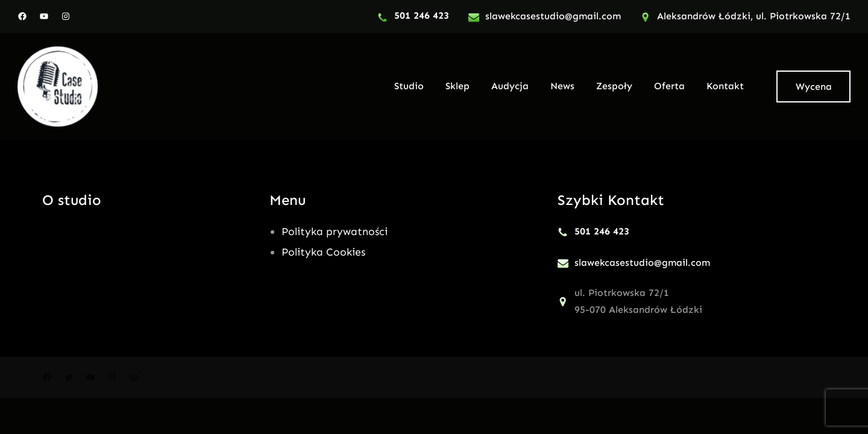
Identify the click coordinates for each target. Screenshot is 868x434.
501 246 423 (422, 15)
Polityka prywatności (335, 231)
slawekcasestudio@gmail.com (553, 16)
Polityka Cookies (323, 252)
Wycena (814, 86)
